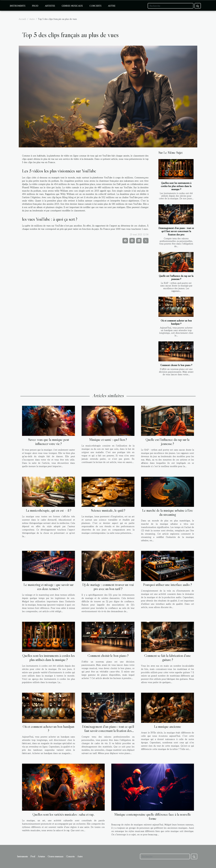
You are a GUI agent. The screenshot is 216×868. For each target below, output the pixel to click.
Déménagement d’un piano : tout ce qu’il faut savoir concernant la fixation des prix (176, 231)
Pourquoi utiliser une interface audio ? (168, 585)
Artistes (50, 6)
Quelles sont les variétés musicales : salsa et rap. (63, 814)
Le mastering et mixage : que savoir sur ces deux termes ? (49, 587)
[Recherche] (171, 6)
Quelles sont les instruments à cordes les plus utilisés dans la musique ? (176, 186)
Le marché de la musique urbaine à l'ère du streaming (168, 513)
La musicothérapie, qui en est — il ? (49, 510)
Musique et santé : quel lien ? (108, 440)
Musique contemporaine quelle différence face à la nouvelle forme (153, 817)
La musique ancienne (168, 727)
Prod (35, 6)
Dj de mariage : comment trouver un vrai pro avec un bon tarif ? (108, 587)
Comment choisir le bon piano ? (176, 365)
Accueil (22, 19)
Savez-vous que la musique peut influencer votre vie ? (49, 442)
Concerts (95, 6)
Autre (112, 6)
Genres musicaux (72, 6)
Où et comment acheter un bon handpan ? (176, 322)
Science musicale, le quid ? (108, 510)
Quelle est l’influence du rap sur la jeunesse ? (176, 277)
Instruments (18, 6)
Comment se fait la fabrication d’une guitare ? (168, 658)
